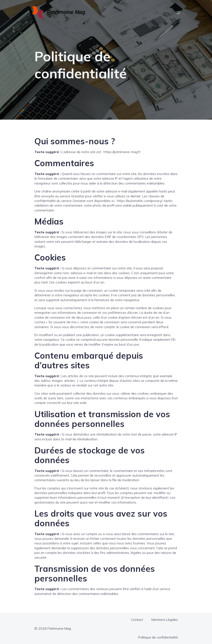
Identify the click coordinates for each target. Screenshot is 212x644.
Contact (137, 620)
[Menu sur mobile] (178, 12)
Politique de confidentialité (158, 637)
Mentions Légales (165, 620)
